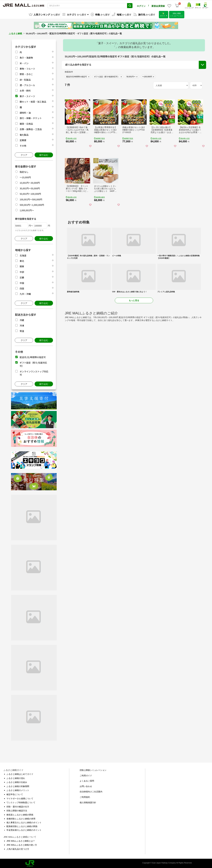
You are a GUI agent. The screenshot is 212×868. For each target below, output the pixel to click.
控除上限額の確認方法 (17, 810)
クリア (24, 154)
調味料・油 (25, 112)
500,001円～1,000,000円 (32, 204)
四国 (22, 288)
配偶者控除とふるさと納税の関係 (22, 826)
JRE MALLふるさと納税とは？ (21, 840)
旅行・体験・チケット (31, 118)
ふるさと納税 (15, 33)
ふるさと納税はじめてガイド (20, 774)
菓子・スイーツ (27, 96)
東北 (22, 260)
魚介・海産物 (26, 57)
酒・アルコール (27, 85)
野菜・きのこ (26, 74)
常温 (22, 330)
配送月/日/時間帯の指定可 (33, 357)
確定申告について (15, 794)
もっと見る (134, 300)
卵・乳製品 (25, 79)
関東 (22, 266)
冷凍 (22, 325)
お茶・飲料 (25, 90)
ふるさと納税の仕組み (17, 782)
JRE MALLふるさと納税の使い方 (22, 844)
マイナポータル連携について (20, 798)
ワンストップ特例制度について (21, 802)
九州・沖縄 (25, 293)
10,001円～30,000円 (30, 182)
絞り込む (44, 154)
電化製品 (24, 134)
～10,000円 (25, 177)
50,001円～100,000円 (30, 193)
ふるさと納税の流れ (16, 778)
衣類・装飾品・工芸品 (31, 129)
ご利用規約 (85, 796)
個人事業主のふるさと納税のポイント (24, 822)
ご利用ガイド (86, 775)
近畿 (22, 277)
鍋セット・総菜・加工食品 (33, 101)
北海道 (23, 255)
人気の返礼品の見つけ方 (18, 848)
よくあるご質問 (87, 780)
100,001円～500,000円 (31, 199)
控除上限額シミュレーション (93, 770)
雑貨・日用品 (26, 123)
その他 (23, 145)
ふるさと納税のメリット (18, 790)
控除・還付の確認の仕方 (18, 806)
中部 (22, 271)
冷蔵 (22, 319)
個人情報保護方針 (88, 802)
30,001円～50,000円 (30, 188)
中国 (22, 282)
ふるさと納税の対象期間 (18, 786)
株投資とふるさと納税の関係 (20, 814)
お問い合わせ (86, 786)
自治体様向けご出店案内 (91, 791)
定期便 (23, 140)
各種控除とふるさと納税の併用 (21, 818)
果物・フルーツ (27, 68)
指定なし (24, 171)
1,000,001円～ (27, 210)
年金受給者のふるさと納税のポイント (24, 829)
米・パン (24, 63)
